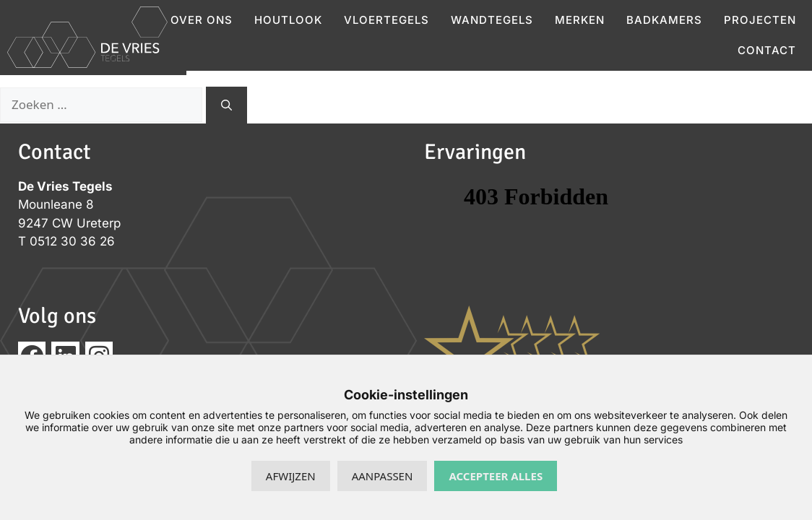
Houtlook (288, 20)
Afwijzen (291, 476)
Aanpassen (383, 476)
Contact (767, 50)
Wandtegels (492, 20)
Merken (580, 20)
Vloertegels (386, 20)
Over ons (202, 20)
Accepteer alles (496, 476)
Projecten (760, 20)
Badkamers (664, 20)
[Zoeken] (226, 105)
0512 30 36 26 (72, 241)
